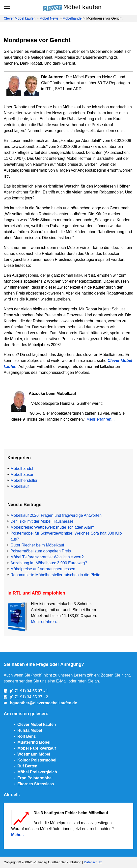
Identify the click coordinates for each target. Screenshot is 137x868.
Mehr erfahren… (45, 622)
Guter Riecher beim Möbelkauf (37, 545)
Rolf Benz (27, 736)
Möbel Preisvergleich (37, 772)
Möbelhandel (72, 18)
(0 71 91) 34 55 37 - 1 (29, 691)
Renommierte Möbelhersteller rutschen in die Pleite (55, 575)
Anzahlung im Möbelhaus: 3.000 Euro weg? (49, 563)
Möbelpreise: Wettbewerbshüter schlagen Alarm (52, 527)
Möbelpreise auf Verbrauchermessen (43, 569)
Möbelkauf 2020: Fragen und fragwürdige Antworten (56, 515)
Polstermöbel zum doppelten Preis (41, 551)
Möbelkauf (20, 486)
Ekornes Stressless (36, 784)
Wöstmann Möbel (34, 754)
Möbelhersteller (24, 480)
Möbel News (49, 18)
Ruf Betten (27, 766)
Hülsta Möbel (30, 730)
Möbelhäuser (22, 475)
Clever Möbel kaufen (20, 18)
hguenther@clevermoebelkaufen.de (43, 703)
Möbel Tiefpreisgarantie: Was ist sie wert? (47, 557)
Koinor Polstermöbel (37, 760)
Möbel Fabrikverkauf (37, 748)
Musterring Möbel (34, 742)
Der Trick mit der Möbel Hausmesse (42, 521)
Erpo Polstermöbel (35, 778)
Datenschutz (93, 862)
